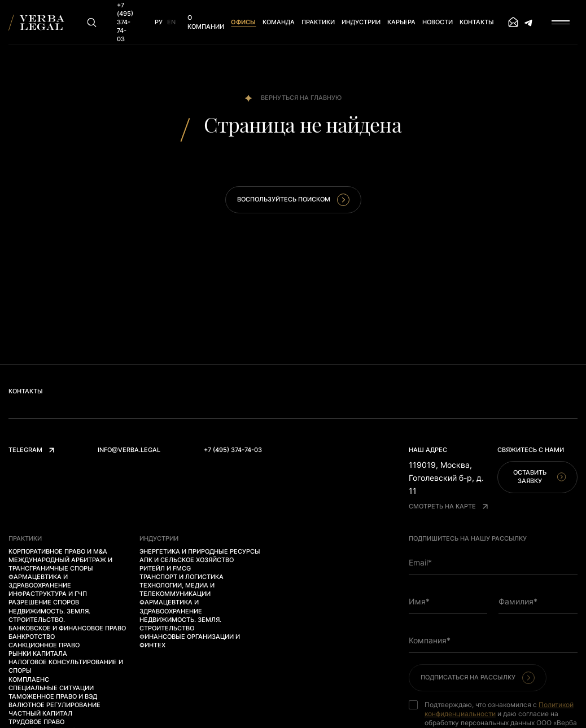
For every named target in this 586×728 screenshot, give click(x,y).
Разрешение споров (44, 602)
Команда (279, 22)
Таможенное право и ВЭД (53, 696)
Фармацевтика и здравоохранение (40, 581)
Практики (318, 22)
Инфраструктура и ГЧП (48, 594)
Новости (438, 22)
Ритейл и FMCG (165, 568)
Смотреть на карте (448, 506)
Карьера (401, 22)
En (171, 22)
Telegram (31, 450)
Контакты (477, 22)
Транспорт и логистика (182, 577)
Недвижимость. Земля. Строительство (180, 624)
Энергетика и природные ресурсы (200, 551)
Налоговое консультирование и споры (66, 666)
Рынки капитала (38, 654)
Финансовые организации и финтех (190, 641)
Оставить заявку (539, 477)
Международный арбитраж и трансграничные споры (60, 564)
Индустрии (361, 22)
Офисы (243, 22)
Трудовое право (36, 722)
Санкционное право (44, 645)
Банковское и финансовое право (67, 628)
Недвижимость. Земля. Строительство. (49, 615)
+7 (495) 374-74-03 (233, 450)
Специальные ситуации (51, 688)
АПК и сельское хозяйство (187, 560)
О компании (206, 22)
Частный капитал (40, 713)
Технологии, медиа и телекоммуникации (177, 589)
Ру (159, 22)
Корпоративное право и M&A (58, 551)
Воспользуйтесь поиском (293, 200)
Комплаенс (29, 679)
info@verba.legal (129, 450)
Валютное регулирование (54, 705)
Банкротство (32, 637)
